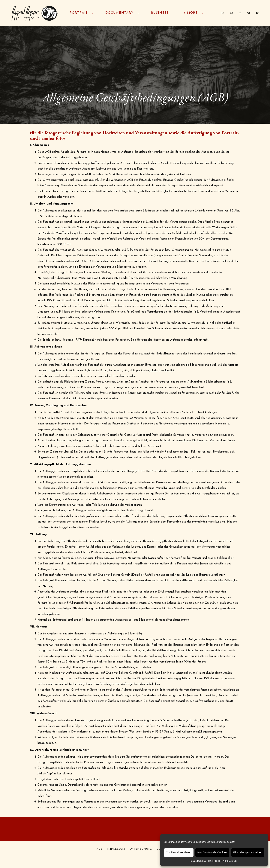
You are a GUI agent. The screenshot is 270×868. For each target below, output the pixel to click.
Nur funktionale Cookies (212, 852)
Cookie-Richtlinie (198, 861)
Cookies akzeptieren (179, 852)
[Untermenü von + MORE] (202, 13)
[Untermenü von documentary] (138, 13)
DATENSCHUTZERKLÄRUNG (222, 861)
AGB (100, 849)
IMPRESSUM (116, 849)
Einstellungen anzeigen (248, 852)
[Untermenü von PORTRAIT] (93, 13)
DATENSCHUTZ (141, 849)
